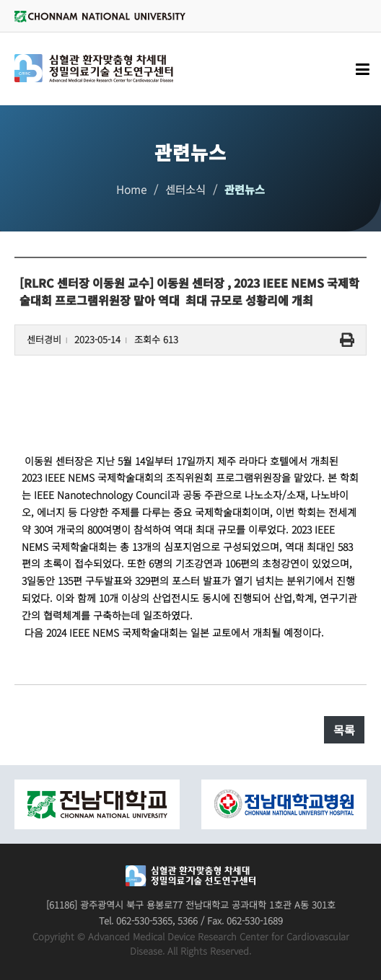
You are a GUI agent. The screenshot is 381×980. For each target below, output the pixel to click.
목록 (344, 730)
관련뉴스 (245, 189)
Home (131, 189)
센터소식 (185, 189)
